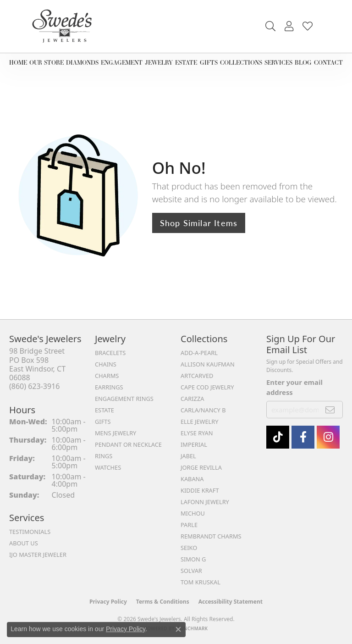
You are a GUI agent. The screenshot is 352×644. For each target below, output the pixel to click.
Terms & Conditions (163, 602)
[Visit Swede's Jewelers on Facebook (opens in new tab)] (303, 437)
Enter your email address (294, 387)
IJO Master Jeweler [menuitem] (38, 555)
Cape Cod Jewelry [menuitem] (207, 387)
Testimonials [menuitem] (30, 532)
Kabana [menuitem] (192, 479)
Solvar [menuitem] (191, 571)
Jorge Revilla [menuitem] (201, 467)
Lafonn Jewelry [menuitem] (205, 502)
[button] (270, 26)
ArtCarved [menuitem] (197, 376)
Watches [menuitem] (108, 467)
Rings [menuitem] (104, 456)
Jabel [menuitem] (188, 456)
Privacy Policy (108, 602)
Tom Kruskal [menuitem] (201, 582)
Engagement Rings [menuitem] (124, 399)
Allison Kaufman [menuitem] (208, 364)
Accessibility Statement (231, 602)
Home (18, 62)
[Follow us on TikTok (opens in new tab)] (278, 437)
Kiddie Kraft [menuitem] (200, 490)
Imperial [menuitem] (194, 444)
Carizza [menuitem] (192, 399)
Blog (303, 62)
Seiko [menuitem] (189, 548)
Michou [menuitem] (193, 513)
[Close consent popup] (178, 629)
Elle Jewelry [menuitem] (200, 422)
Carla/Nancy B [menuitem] (203, 410)
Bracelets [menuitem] (110, 353)
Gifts (209, 62)
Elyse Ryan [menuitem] (197, 433)
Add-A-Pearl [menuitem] (199, 353)
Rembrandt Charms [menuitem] (211, 536)
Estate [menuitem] (104, 410)
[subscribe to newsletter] (330, 410)
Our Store (47, 62)
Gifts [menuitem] (103, 422)
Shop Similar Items (199, 223)
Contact (328, 62)
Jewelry (159, 62)
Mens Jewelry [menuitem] (115, 433)
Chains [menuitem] (106, 364)
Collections (241, 62)
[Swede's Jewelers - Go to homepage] (65, 26)
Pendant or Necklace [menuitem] (128, 444)
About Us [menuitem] (24, 543)
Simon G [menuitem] (193, 559)
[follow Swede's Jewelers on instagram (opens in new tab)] (328, 437)
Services (278, 62)
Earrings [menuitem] (109, 387)
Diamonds (82, 62)
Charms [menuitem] (107, 376)
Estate (186, 62)
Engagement (122, 62)
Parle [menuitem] (189, 525)
